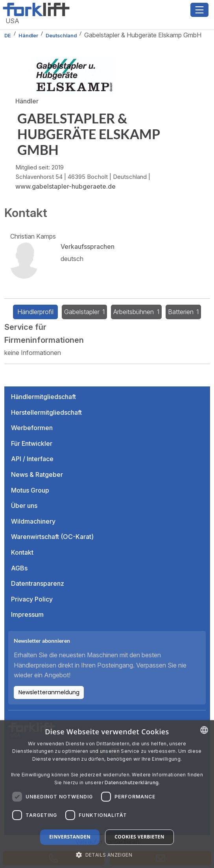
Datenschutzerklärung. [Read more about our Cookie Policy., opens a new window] (132, 782)
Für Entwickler (32, 443)
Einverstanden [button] (70, 837)
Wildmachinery (33, 521)
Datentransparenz (38, 583)
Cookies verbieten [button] (139, 837)
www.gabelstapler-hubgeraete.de (65, 186)
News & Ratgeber (37, 474)
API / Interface (32, 459)
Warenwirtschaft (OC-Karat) (52, 537)
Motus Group (30, 490)
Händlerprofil (35, 312)
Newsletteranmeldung (49, 692)
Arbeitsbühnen (136, 312)
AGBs (19, 568)
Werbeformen (32, 428)
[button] (107, 855)
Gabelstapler (85, 312)
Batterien (184, 312)
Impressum (27, 614)
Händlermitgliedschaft (43, 397)
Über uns (24, 506)
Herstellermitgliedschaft (46, 412)
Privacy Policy (32, 599)
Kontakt (22, 552)
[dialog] (107, 794)
